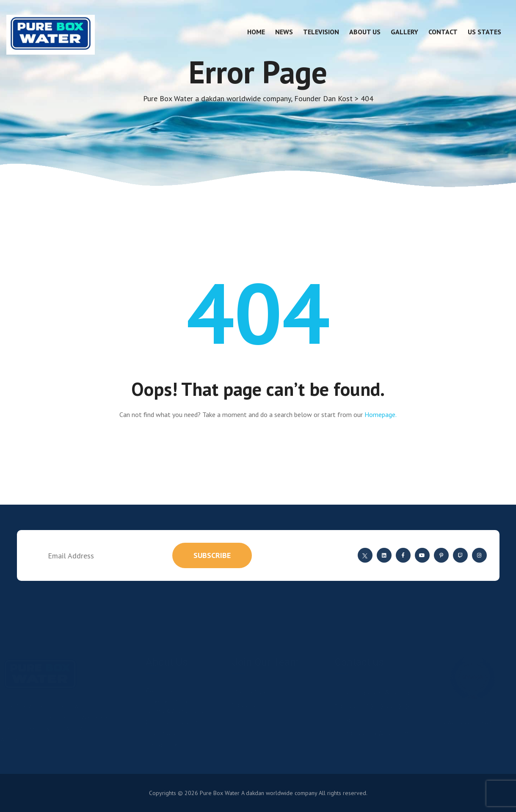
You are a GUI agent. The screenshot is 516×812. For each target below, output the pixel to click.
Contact (443, 32)
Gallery (404, 32)
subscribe (212, 555)
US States (484, 32)
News (284, 32)
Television (321, 32)
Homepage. (381, 414)
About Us (365, 32)
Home (256, 32)
